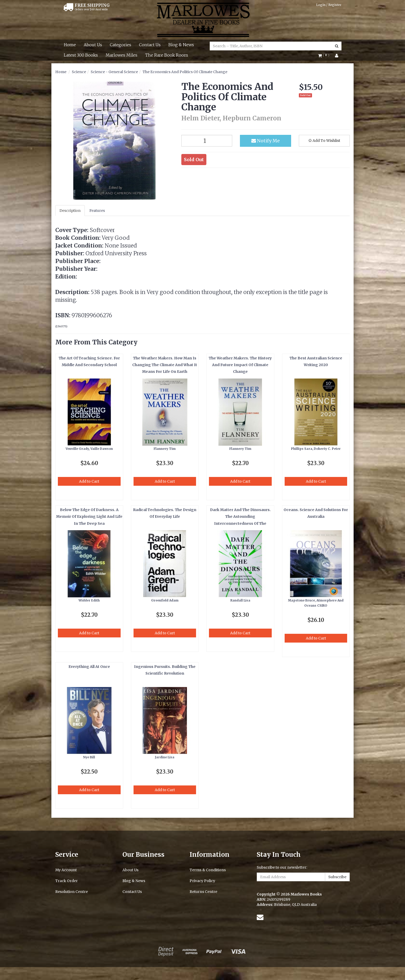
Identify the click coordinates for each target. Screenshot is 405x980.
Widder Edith (89, 600)
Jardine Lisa (165, 757)
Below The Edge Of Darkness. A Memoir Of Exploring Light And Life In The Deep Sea (89, 517)
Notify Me (266, 141)
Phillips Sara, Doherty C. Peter (316, 449)
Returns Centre (203, 892)
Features (97, 211)
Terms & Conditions (208, 870)
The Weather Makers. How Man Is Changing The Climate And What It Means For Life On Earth (165, 365)
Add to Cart (89, 481)
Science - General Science (114, 72)
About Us (93, 45)
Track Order (67, 881)
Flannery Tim (165, 449)
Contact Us (150, 45)
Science (79, 72)
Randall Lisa (240, 600)
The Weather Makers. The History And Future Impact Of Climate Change (240, 365)
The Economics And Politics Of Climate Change (185, 72)
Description (70, 211)
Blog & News (181, 45)
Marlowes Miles (122, 55)
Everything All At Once (89, 667)
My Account (66, 870)
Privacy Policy (202, 881)
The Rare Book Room (167, 55)
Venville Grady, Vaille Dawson (89, 449)
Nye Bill (89, 757)
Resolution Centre (72, 892)
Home (70, 45)
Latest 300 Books (81, 55)
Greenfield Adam (165, 600)
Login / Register (329, 5)
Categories (120, 45)
